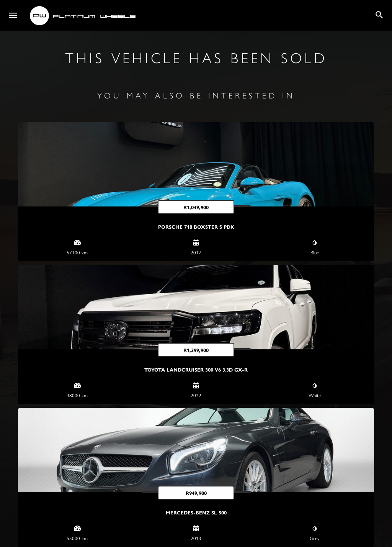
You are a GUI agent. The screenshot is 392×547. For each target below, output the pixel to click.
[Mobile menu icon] (13, 16)
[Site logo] (84, 16)
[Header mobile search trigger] (379, 15)
